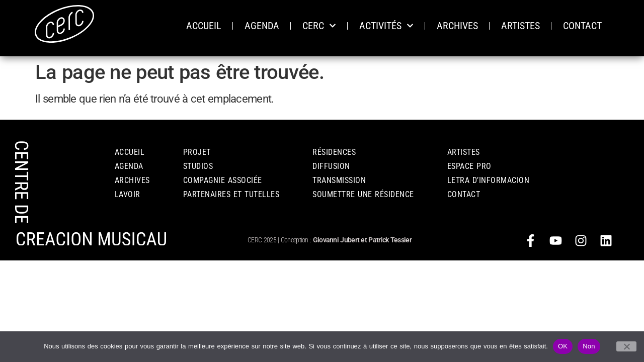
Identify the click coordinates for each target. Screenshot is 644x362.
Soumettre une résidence (363, 194)
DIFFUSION (331, 166)
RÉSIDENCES (334, 152)
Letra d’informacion (489, 180)
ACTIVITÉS (386, 26)
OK (563, 346)
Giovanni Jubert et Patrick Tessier (362, 240)
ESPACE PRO (469, 166)
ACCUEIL (204, 26)
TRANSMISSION (339, 180)
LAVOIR (128, 194)
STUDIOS (198, 166)
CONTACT (582, 26)
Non (589, 346)
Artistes (464, 152)
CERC (319, 26)
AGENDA (262, 26)
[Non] (626, 346)
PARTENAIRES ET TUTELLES (231, 194)
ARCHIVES (457, 26)
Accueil (130, 152)
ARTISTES (520, 26)
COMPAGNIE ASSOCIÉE (223, 180)
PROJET (197, 152)
